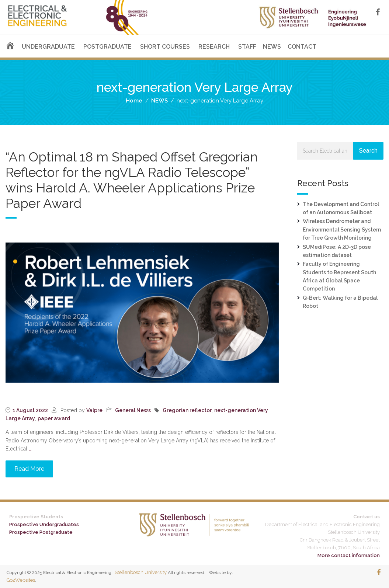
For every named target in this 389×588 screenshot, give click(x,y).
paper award (54, 418)
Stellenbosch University (141, 572)
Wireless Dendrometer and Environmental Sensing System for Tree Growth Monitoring (342, 229)
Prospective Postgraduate (41, 532)
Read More (29, 469)
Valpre (94, 410)
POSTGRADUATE (107, 47)
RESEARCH (214, 47)
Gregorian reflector (187, 410)
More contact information (349, 555)
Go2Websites (21, 580)
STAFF (247, 47)
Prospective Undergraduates (44, 524)
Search (368, 151)
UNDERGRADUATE (48, 47)
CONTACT (302, 47)
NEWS (272, 47)
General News (133, 410)
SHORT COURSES (165, 47)
